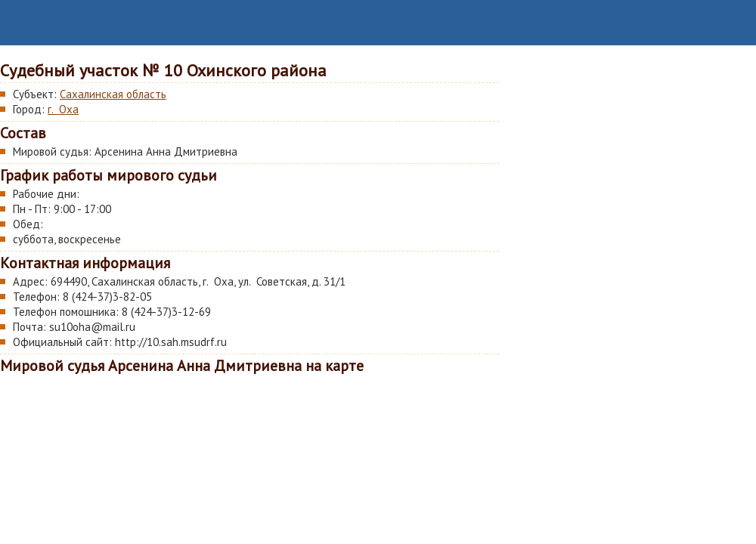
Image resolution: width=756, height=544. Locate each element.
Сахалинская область (113, 94)
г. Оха (63, 109)
